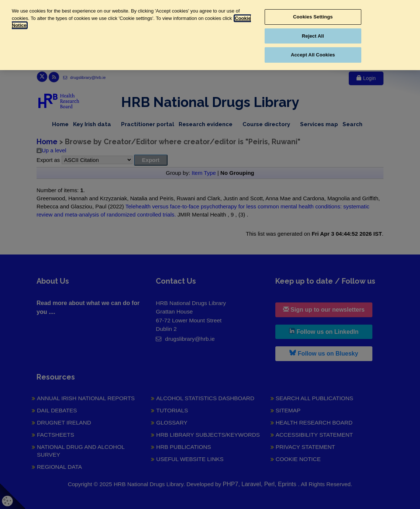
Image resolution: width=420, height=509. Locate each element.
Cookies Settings (313, 17)
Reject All (313, 36)
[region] (210, 35)
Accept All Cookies (313, 55)
